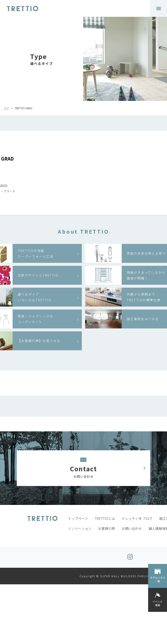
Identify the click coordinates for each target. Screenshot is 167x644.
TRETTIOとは (105, 518)
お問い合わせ (132, 528)
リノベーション (80, 528)
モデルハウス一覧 (158, 579)
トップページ (78, 518)
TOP (6, 108)
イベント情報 (158, 603)
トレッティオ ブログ (137, 518)
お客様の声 (107, 528)
